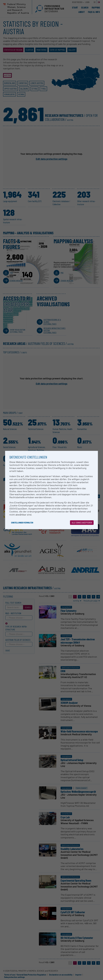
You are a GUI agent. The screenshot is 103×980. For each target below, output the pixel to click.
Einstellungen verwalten (22, 523)
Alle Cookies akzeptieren (82, 523)
